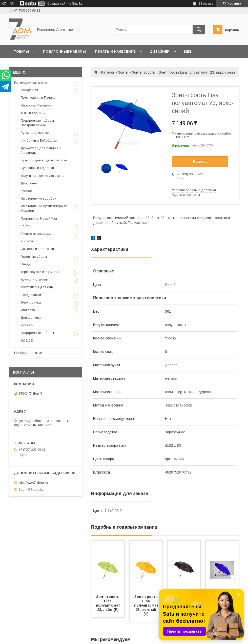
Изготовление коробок (38, 198)
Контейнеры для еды (37, 287)
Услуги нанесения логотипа (42, 176)
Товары (21, 51)
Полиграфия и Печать (38, 98)
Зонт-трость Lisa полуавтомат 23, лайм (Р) (109, 603)
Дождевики (29, 183)
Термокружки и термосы (40, 272)
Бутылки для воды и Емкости (44, 160)
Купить (200, 162)
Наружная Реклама (36, 105)
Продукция (29, 90)
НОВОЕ (27, 341)
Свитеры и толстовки (37, 249)
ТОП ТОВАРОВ (33, 113)
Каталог (108, 72)
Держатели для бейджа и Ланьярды (41, 150)
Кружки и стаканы (34, 279)
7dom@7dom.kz (31, 490)
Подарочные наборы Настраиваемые (37, 123)
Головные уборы (34, 257)
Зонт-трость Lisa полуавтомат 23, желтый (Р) (147, 605)
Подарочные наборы (64, 51)
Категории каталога (31, 82)
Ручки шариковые (35, 133)
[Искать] (199, 30)
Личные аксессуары (36, 234)
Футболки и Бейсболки (39, 141)
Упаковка (28, 310)
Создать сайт (57, 4)
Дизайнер (160, 51)
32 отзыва (206, 4)
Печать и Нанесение (115, 51)
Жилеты (27, 241)
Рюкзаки (27, 325)
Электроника (31, 302)
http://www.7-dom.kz (33, 482)
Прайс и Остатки (28, 353)
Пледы (26, 264)
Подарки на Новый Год (39, 218)
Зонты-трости (144, 72)
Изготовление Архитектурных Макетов (44, 208)
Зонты (123, 72)
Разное (26, 191)
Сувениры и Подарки (37, 168)
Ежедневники (31, 295)
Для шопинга (31, 318)
